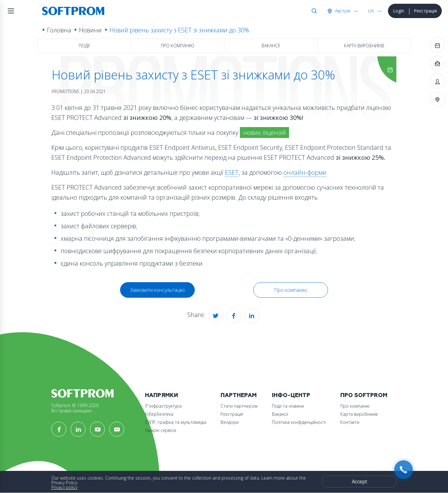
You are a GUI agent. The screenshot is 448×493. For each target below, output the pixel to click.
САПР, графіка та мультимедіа (176, 422)
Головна (59, 30)
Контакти (350, 422)
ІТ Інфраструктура (163, 406)
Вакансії (271, 46)
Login (399, 11)
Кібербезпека (159, 414)
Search (313, 11)
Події (84, 46)
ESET (232, 172)
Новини (90, 30)
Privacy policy (64, 487)
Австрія (342, 11)
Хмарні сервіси (161, 430)
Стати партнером (239, 406)
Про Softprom (364, 395)
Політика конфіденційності (299, 422)
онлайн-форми (305, 172)
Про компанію (177, 46)
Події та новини (288, 406)
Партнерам (239, 395)
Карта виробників (364, 46)
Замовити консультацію (157, 290)
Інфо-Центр (291, 395)
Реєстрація (425, 11)
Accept (359, 481)
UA (371, 11)
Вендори (230, 422)
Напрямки (161, 395)
